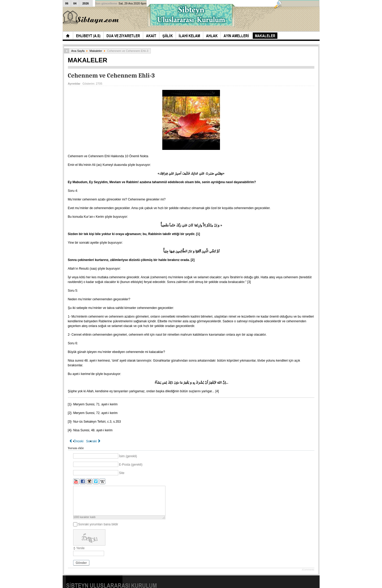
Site (122, 473)
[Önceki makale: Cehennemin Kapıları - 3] (76, 441)
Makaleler (96, 51)
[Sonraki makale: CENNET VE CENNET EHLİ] (94, 441)
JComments (308, 570)
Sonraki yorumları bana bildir (98, 524)
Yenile (80, 548)
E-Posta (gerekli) (131, 465)
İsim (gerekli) (128, 456)
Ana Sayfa (78, 51)
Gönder (81, 563)
